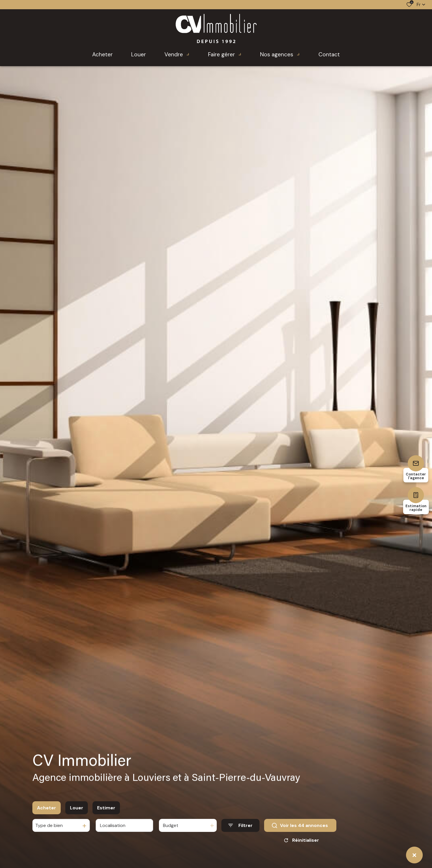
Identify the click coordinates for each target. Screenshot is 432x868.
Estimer (106, 808)
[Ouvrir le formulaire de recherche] (240, 825)
